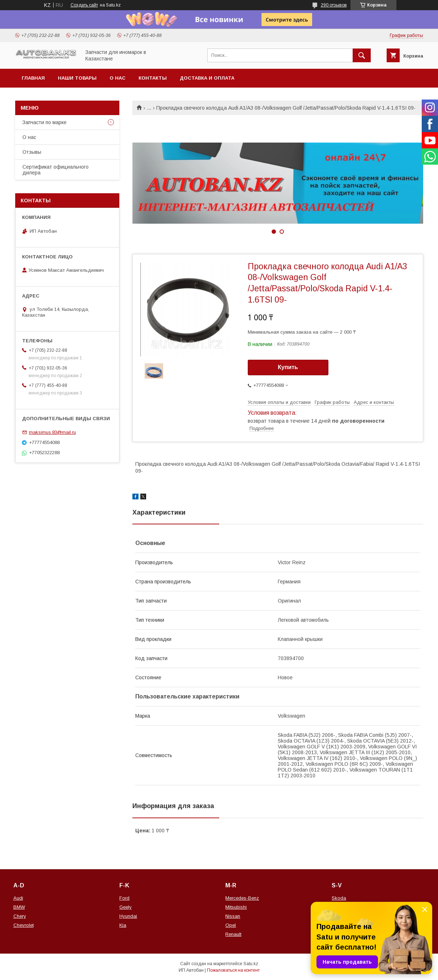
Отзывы (32, 152)
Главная (33, 78)
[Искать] (362, 55)
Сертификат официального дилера (56, 170)
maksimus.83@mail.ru (52, 432)
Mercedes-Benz (242, 898)
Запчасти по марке (44, 122)
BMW (19, 907)
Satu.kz (251, 964)
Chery (20, 916)
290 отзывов (334, 5)
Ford (124, 898)
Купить (288, 367)
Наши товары (77, 78)
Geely (126, 907)
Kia (123, 925)
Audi (18, 898)
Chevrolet (24, 925)
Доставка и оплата (207, 78)
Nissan (233, 916)
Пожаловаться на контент (233, 970)
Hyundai (128, 916)
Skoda (339, 898)
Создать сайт (84, 5)
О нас (118, 78)
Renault (233, 934)
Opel (231, 925)
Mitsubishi (236, 907)
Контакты (153, 78)
